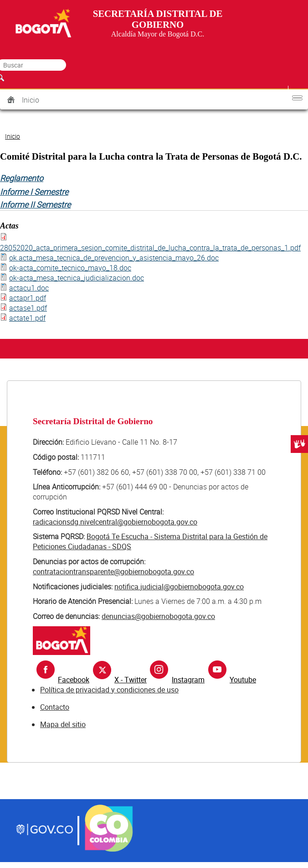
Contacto (55, 707)
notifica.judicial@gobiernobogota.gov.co (179, 587)
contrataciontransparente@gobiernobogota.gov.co (113, 572)
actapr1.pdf (28, 298)
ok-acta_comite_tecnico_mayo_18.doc (70, 268)
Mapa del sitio (63, 724)
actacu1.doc (29, 288)
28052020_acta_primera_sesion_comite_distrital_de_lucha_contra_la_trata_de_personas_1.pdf (150, 248)
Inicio (31, 100)
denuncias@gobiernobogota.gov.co (158, 616)
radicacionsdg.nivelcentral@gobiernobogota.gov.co (115, 522)
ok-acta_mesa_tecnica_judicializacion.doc (77, 278)
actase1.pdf (28, 308)
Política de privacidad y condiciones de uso (109, 690)
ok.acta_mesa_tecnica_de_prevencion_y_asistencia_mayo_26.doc (114, 258)
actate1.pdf (27, 318)
